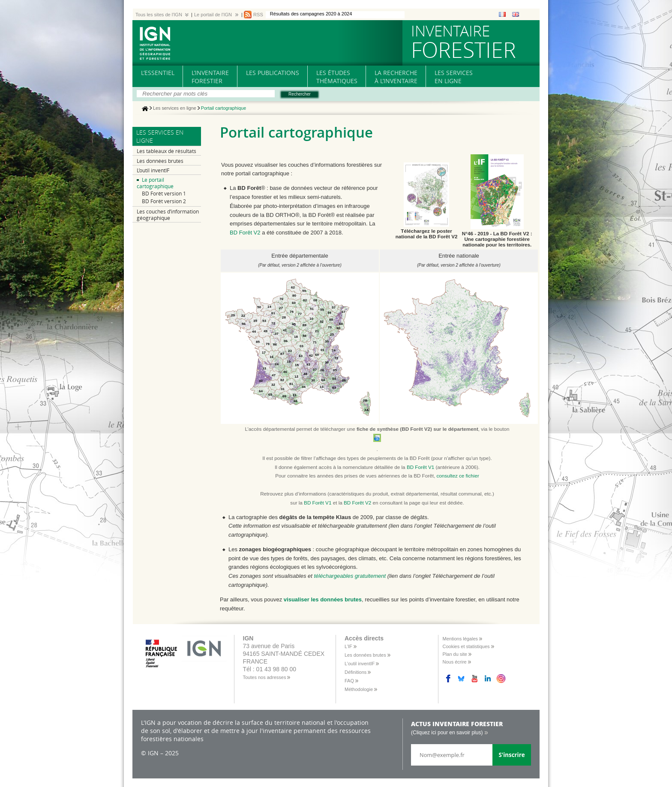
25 (332, 335)
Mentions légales (460, 639)
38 (327, 362)
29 (233, 315)
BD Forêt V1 (420, 467)
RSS (258, 15)
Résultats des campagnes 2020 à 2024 (311, 14)
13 (322, 387)
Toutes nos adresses (265, 677)
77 (300, 314)
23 (290, 351)
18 (296, 337)
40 (261, 381)
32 (273, 385)
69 (317, 355)
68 (341, 324)
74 (334, 350)
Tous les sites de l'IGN (159, 15)
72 (273, 323)
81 (291, 384)
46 (285, 372)
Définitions (355, 672)
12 (296, 377)
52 (322, 322)
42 (311, 356)
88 (331, 320)
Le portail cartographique (155, 183)
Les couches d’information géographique (168, 215)
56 (244, 324)
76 (281, 299)
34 (304, 387)
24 (277, 364)
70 (330, 327)
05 (335, 370)
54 (329, 313)
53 (264, 321)
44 (254, 332)
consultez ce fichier (457, 476)
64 (261, 391)
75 (292, 312)
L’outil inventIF (153, 170)
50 (259, 307)
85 (258, 342)
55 (322, 310)
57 (334, 308)
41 (285, 330)
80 (294, 296)
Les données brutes (160, 161)
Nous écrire (455, 662)
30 (313, 380)
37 (277, 334)
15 (297, 365)
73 (336, 358)
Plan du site (455, 654)
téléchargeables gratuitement (350, 576)
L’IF (348, 646)
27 (281, 308)
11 (295, 395)
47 (274, 375)
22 (243, 316)
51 (312, 309)
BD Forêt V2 (245, 233)
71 (315, 342)
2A (366, 410)
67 (343, 312)
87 (282, 354)
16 (271, 357)
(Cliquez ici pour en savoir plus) (447, 733)
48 (305, 374)
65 (270, 395)
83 (334, 388)
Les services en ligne (175, 108)
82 (282, 380)
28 (284, 317)
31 (283, 389)
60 (294, 303)
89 (304, 325)
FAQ (349, 681)
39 (327, 341)
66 (295, 401)
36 (286, 341)
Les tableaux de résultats (166, 151)
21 (317, 331)
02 (305, 300)
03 (301, 346)
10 (311, 319)
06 (344, 380)
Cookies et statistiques (466, 646)
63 (301, 356)
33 (264, 368)
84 (323, 380)
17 (264, 353)
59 (304, 291)
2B (365, 401)
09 (284, 396)
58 (304, 336)
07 (315, 370)
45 (294, 324)
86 (275, 344)
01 (322, 350)
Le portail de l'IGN (213, 15)
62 (293, 287)
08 (315, 300)
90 (338, 328)
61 (273, 313)
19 (289, 362)
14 (269, 307)
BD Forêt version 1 (164, 194)
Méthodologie (359, 689)
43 (308, 365)
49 (265, 331)
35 (255, 321)
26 (322, 370)
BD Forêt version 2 (164, 201)
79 (268, 344)
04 (334, 379)
